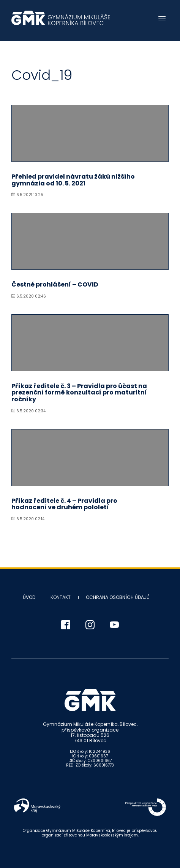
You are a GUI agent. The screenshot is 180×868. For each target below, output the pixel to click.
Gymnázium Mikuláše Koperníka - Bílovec (61, 22)
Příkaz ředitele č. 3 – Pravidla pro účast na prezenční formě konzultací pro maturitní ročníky (79, 393)
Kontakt (61, 597)
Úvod (29, 597)
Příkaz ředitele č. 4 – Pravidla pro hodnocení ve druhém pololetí (64, 504)
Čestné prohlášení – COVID (55, 284)
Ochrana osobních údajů (118, 597)
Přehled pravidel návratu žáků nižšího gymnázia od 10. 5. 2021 (73, 180)
